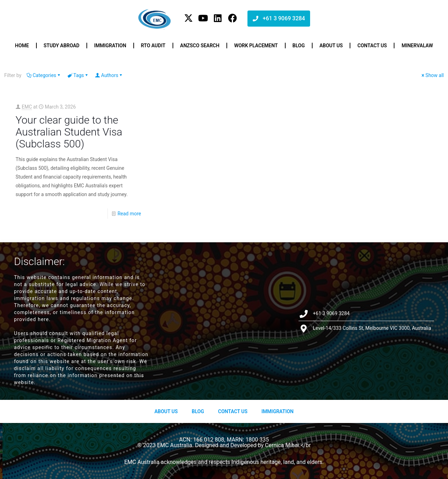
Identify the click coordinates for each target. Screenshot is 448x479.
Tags (78, 75)
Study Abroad (62, 46)
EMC (27, 107)
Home (22, 46)
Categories (44, 75)
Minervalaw (417, 46)
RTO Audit (153, 46)
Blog (299, 46)
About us (331, 46)
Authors (109, 75)
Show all (432, 75)
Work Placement (256, 46)
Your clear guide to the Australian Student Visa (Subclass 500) (69, 132)
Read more (129, 214)
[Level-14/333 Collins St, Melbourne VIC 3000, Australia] (224, 321)
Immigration (110, 46)
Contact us (372, 46)
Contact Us (233, 411)
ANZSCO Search (200, 46)
